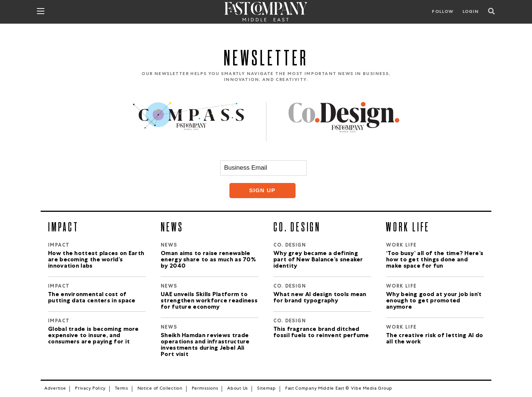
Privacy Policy (90, 389)
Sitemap (267, 389)
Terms (122, 389)
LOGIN (471, 12)
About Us (238, 389)
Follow (443, 12)
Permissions (205, 389)
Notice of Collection (160, 389)
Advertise (55, 389)
